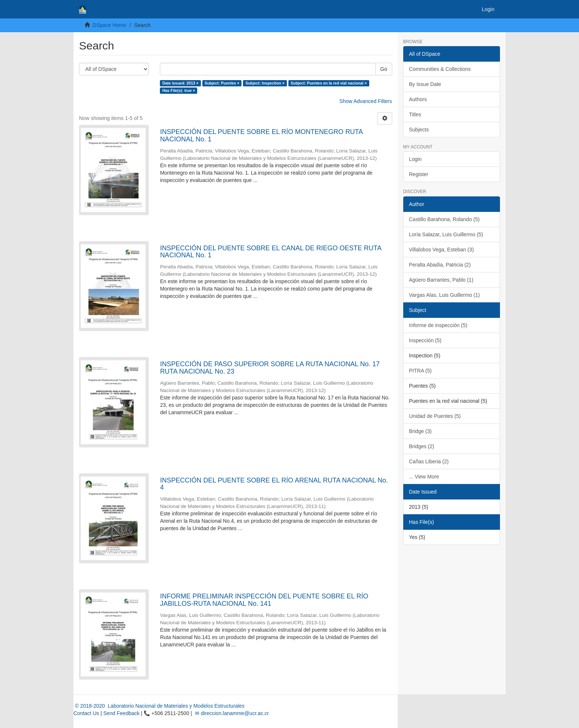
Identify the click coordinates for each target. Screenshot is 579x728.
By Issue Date (425, 84)
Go (384, 69)
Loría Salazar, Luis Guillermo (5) (446, 234)
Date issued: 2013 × (181, 83)
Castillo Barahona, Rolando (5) (444, 219)
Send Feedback (121, 713)
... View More (424, 477)
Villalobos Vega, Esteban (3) (442, 250)
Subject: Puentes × (222, 83)
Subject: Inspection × (265, 83)
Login (415, 159)
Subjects (419, 130)
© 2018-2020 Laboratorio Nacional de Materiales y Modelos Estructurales (159, 706)
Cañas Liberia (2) (429, 461)
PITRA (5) (420, 371)
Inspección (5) (425, 340)
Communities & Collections (440, 69)
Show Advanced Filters (366, 101)
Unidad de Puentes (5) (435, 416)
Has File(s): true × (179, 90)
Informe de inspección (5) (438, 325)
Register (419, 174)
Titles (415, 114)
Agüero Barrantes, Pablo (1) (441, 280)
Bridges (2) (422, 446)
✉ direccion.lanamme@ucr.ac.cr (231, 713)
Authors (418, 99)
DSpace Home (109, 25)
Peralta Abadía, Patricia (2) (440, 265)
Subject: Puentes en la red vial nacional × (329, 83)
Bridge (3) (420, 431)
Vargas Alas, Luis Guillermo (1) (445, 295)
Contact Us (86, 713)
